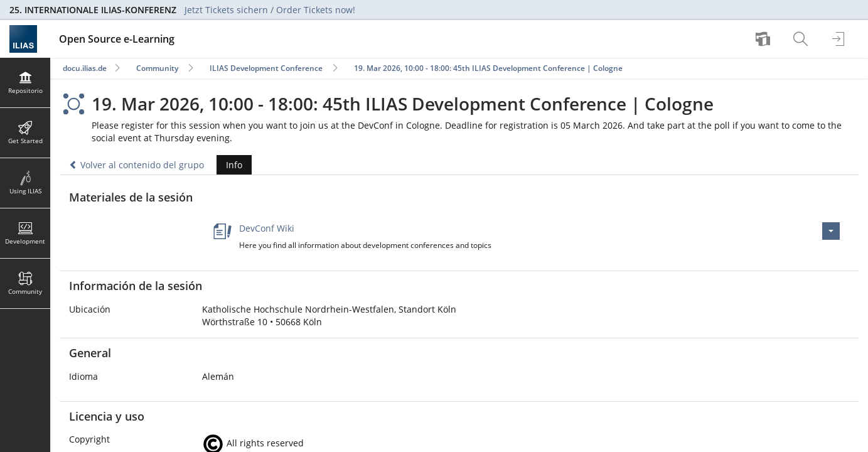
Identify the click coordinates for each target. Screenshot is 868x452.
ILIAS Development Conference (266, 68)
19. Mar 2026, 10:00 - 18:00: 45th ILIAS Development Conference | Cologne (488, 68)
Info (229, 165)
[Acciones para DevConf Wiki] (831, 231)
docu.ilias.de (85, 68)
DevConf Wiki (267, 228)
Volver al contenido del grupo (137, 165)
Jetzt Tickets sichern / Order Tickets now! (270, 10)
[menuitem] (764, 39)
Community (157, 68)
